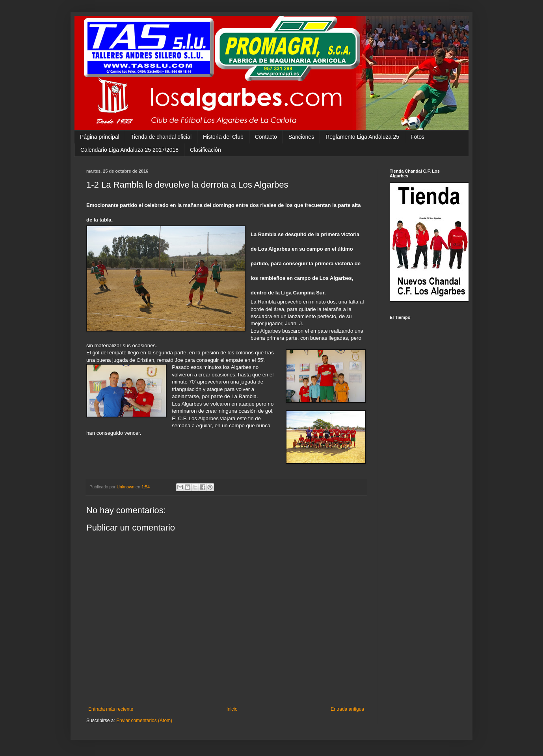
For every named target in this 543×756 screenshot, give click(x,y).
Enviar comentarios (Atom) (144, 721)
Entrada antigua (347, 709)
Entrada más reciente (111, 709)
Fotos (417, 137)
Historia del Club (223, 137)
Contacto (266, 137)
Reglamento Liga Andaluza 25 (362, 137)
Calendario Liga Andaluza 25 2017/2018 (129, 150)
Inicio (232, 709)
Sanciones (301, 137)
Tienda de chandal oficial (161, 137)
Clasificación (205, 150)
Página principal (100, 137)
